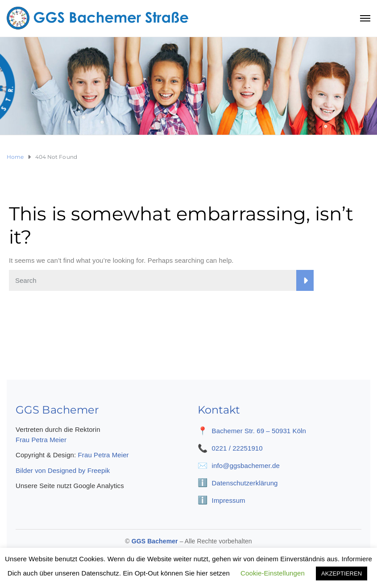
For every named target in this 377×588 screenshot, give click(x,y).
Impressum (229, 500)
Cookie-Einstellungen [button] (273, 573)
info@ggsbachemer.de (246, 466)
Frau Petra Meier (41, 440)
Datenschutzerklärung (245, 483)
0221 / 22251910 (237, 448)
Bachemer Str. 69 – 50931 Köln (259, 431)
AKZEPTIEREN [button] (342, 574)
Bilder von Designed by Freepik (63, 470)
